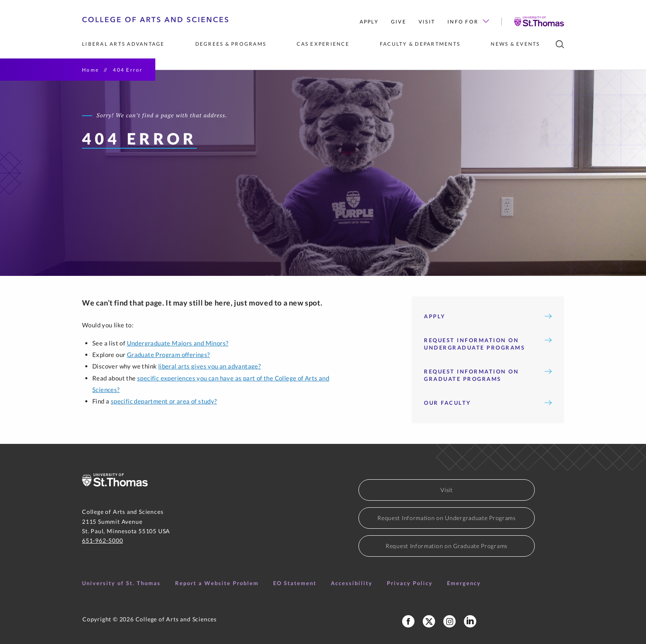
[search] (560, 44)
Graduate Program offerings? (169, 355)
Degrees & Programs (231, 44)
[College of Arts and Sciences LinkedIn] (470, 621)
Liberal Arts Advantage (123, 44)
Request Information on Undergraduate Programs (488, 344)
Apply (369, 22)
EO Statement (295, 583)
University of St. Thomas (121, 583)
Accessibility (352, 583)
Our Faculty (488, 403)
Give (399, 22)
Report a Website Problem (217, 583)
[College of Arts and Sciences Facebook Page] (408, 621)
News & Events (515, 44)
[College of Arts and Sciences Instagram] (449, 621)
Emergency (464, 583)
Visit (427, 22)
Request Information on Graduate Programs (488, 375)
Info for (468, 22)
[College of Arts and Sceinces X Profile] (429, 621)
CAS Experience (323, 44)
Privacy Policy (410, 583)
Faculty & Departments (420, 44)
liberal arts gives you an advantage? (209, 366)
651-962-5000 (103, 540)
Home (90, 70)
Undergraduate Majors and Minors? (178, 343)
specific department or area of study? (164, 401)
